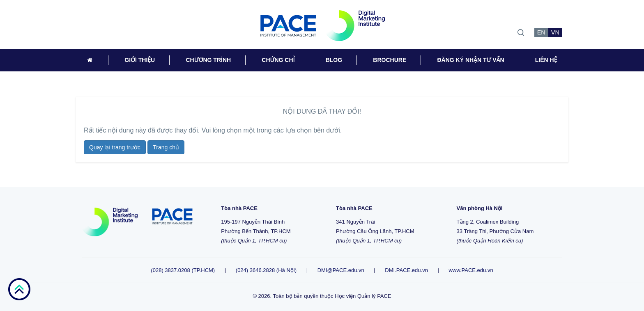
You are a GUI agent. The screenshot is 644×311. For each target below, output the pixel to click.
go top (19, 289)
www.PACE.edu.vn (471, 270)
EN (541, 32)
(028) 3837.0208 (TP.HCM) (183, 270)
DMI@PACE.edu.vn (341, 270)
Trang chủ (166, 147)
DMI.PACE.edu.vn (406, 270)
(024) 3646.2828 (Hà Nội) (266, 270)
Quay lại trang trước (115, 147)
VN (555, 32)
